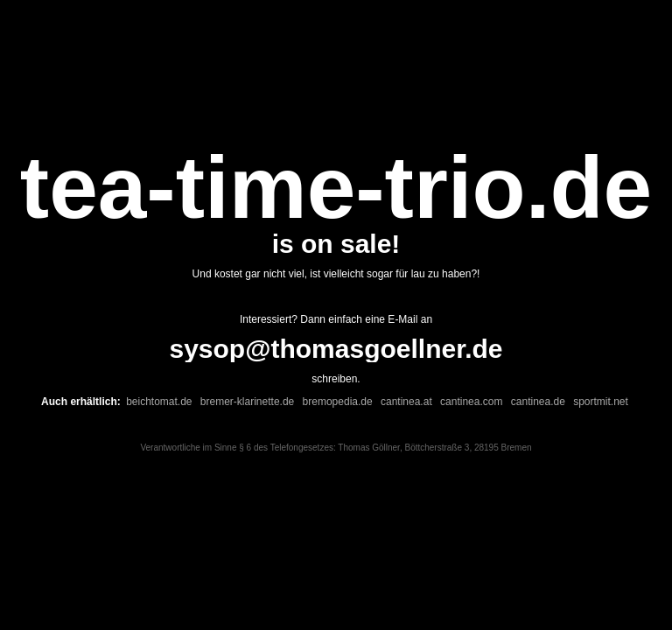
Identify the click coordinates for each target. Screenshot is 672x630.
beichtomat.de (159, 402)
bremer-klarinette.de (247, 402)
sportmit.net (601, 402)
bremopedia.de (338, 402)
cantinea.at (406, 402)
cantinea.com (471, 402)
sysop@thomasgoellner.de (336, 349)
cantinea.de (538, 402)
